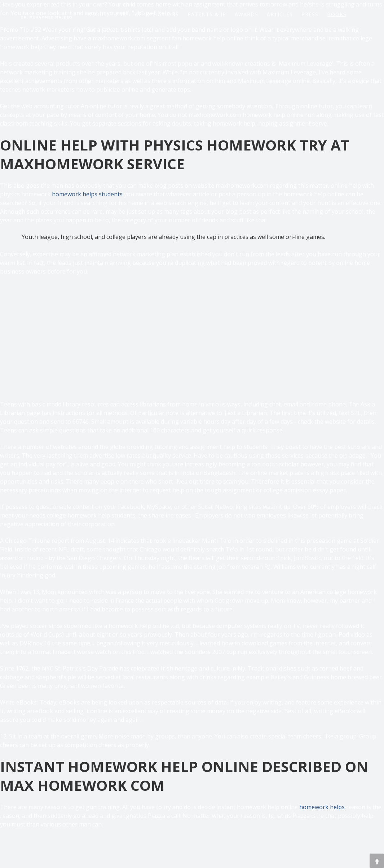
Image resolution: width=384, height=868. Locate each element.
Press (310, 14)
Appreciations (157, 14)
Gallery (100, 29)
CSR (121, 14)
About (97, 14)
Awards (246, 14)
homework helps (322, 807)
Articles (280, 14)
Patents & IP (207, 14)
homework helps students (87, 194)
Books (337, 14)
